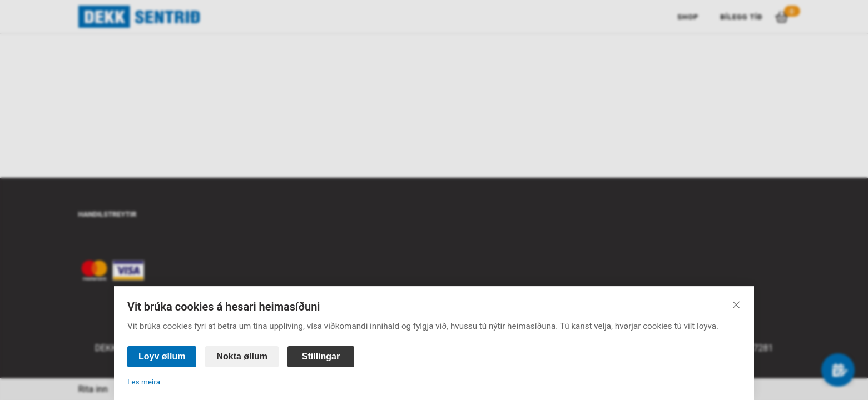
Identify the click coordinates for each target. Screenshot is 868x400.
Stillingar (321, 356)
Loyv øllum (162, 356)
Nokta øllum (242, 356)
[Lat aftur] (736, 304)
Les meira (144, 382)
